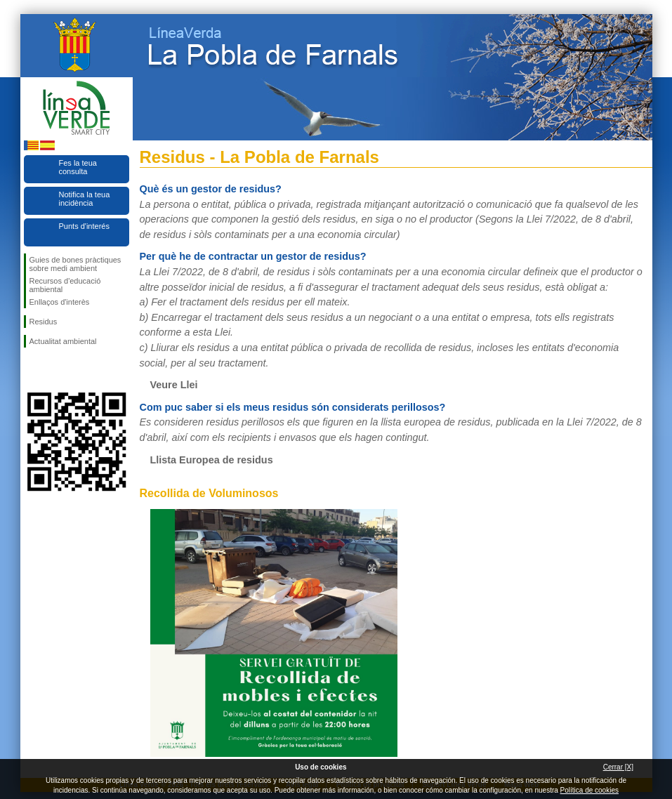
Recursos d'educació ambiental (65, 285)
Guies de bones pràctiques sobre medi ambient (75, 264)
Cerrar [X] (618, 767)
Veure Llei (174, 385)
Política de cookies (589, 790)
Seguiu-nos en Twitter (55, 370)
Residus (44, 322)
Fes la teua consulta (78, 167)
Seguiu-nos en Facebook (32, 370)
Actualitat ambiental (63, 341)
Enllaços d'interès (60, 302)
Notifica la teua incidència (85, 199)
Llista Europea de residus (212, 460)
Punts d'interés (84, 226)
